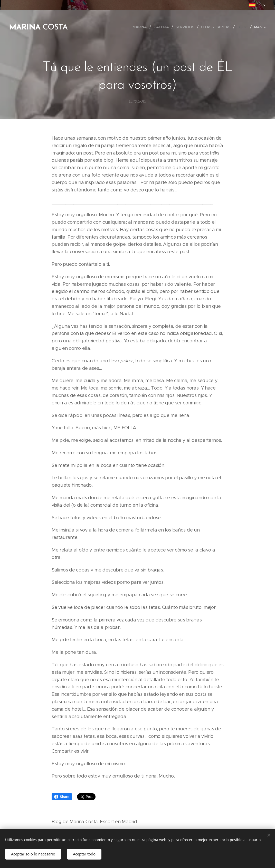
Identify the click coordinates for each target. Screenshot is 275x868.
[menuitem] (157, 27)
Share (62, 797)
